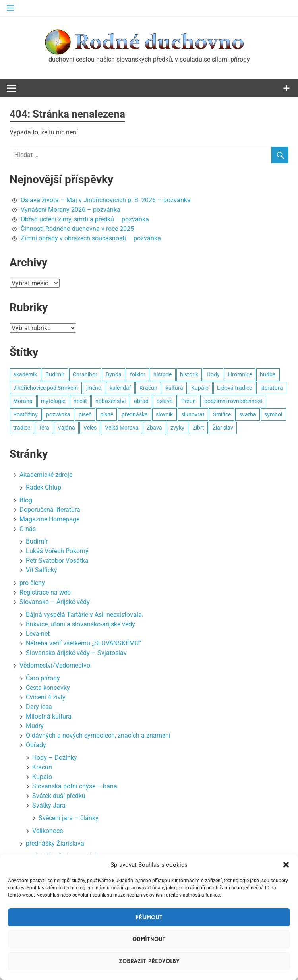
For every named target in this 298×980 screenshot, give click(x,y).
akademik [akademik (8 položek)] (25, 374)
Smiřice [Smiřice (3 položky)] (222, 414)
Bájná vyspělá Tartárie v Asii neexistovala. (85, 615)
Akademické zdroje (46, 475)
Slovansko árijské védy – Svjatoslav (76, 653)
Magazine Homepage (49, 519)
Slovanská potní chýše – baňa (75, 786)
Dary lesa (39, 707)
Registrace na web (45, 592)
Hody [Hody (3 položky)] (213, 374)
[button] (286, 865)
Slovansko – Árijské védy (55, 602)
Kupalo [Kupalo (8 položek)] (200, 388)
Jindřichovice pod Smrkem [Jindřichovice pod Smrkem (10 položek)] (45, 388)
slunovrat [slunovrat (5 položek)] (193, 414)
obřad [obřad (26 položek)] (141, 401)
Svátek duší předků (59, 796)
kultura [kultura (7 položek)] (174, 388)
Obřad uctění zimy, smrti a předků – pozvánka (85, 219)
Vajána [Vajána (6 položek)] (66, 428)
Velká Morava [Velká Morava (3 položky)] (122, 428)
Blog (26, 500)
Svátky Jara (49, 805)
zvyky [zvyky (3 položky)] (177, 428)
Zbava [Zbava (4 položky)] (154, 428)
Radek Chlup (44, 487)
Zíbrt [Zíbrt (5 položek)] (198, 428)
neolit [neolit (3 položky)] (80, 401)
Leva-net (38, 634)
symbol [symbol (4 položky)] (273, 414)
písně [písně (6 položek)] (107, 414)
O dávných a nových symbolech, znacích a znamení (98, 735)
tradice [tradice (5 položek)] (22, 428)
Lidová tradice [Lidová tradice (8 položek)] (234, 388)
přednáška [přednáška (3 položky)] (135, 414)
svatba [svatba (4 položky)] (248, 414)
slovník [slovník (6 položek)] (164, 414)
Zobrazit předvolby (149, 961)
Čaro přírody (43, 678)
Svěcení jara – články (69, 818)
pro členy (32, 583)
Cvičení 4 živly (46, 697)
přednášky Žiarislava (55, 843)
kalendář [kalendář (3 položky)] (120, 388)
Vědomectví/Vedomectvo (55, 665)
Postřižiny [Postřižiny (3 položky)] (25, 414)
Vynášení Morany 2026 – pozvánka (71, 210)
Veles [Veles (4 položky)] (90, 428)
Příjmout (149, 917)
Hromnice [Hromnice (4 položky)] (240, 374)
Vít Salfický (42, 570)
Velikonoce (47, 831)
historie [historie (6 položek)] (163, 374)
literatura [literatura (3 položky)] (272, 388)
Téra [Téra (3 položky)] (44, 428)
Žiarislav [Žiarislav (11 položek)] (223, 428)
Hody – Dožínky (55, 758)
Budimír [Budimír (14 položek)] (55, 374)
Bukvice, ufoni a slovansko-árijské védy (80, 624)
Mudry (35, 726)
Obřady (36, 745)
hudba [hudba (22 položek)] (268, 374)
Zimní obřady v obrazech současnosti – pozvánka (91, 238)
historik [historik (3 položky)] (189, 374)
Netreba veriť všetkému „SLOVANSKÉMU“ (83, 643)
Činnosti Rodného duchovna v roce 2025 (77, 229)
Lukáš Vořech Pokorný (57, 551)
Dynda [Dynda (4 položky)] (114, 374)
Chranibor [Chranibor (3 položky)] (85, 374)
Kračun (42, 767)
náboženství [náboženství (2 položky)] (110, 401)
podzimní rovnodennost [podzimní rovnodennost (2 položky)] (233, 401)
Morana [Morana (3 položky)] (23, 401)
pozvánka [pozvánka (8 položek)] (58, 414)
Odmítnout (149, 939)
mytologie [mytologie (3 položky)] (53, 401)
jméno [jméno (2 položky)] (94, 388)
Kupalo (42, 777)
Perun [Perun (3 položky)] (189, 401)
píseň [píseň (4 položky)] (85, 414)
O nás (28, 529)
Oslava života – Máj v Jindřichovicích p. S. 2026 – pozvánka (106, 200)
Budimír (37, 541)
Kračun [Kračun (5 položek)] (148, 388)
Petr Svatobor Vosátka (57, 561)
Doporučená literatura (50, 510)
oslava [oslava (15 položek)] (165, 401)
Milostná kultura (49, 716)
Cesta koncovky (48, 688)
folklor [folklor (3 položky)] (138, 374)
